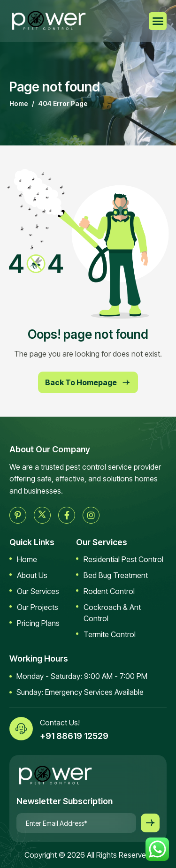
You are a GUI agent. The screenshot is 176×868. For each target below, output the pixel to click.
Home (27, 559)
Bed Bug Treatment (116, 575)
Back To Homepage (88, 382)
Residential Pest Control (123, 559)
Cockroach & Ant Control (112, 613)
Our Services (38, 591)
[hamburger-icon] (158, 21)
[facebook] (67, 515)
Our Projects (38, 607)
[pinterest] (18, 515)
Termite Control (110, 634)
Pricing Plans (38, 623)
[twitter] (42, 515)
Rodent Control (109, 591)
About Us (32, 575)
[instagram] (91, 515)
